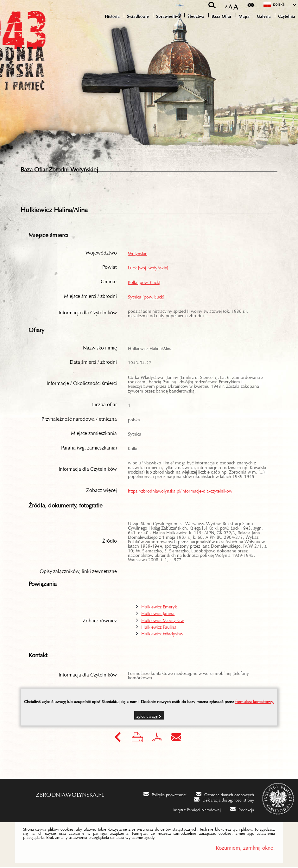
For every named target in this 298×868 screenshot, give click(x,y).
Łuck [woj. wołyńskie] (148, 267)
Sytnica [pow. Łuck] (146, 297)
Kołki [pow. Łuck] (144, 282)
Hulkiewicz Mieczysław (162, 620)
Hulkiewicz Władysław (162, 633)
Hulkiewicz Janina (158, 613)
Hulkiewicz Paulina (159, 627)
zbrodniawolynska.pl (70, 794)
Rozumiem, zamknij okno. (245, 847)
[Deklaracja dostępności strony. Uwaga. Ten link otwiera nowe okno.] (224, 800)
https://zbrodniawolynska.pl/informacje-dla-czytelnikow (180, 491)
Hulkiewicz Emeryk (159, 607)
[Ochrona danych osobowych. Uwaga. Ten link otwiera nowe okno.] (225, 795)
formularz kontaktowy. (255, 701)
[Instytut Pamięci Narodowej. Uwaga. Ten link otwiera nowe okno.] (193, 810)
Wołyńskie (138, 253)
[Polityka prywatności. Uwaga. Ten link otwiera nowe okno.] (165, 795)
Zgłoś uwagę (147, 716)
